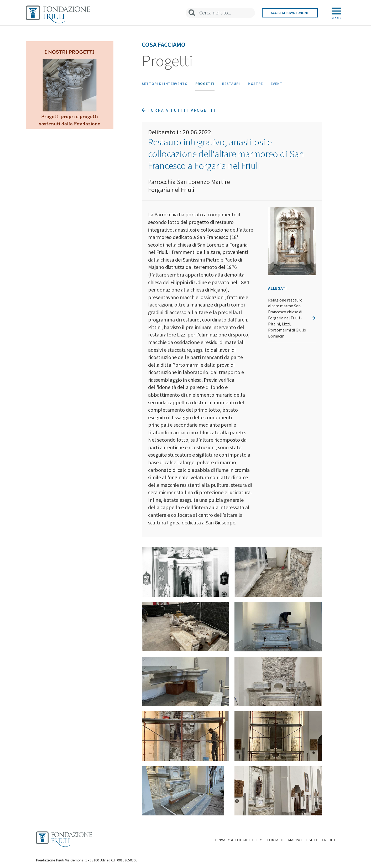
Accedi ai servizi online (290, 13)
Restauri (231, 84)
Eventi (277, 84)
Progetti (205, 84)
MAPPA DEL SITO (303, 840)
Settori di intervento (165, 84)
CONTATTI (275, 840)
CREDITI (329, 840)
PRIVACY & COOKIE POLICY (239, 840)
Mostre (255, 84)
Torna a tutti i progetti (179, 110)
